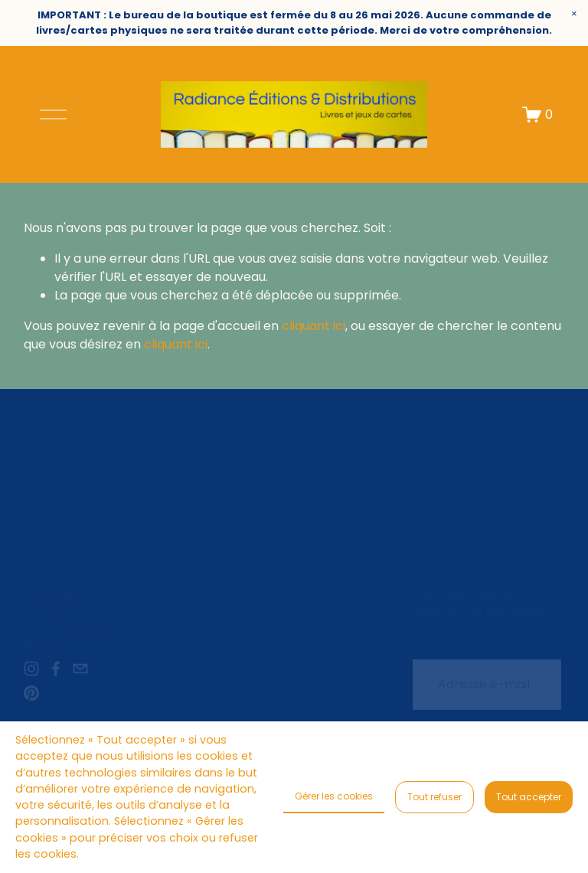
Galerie (44, 644)
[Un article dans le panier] (537, 114)
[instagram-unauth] (31, 669)
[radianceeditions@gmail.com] (80, 669)
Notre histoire (62, 609)
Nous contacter (69, 626)
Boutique (49, 592)
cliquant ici (314, 326)
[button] (574, 14)
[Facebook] (56, 669)
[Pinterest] (31, 693)
